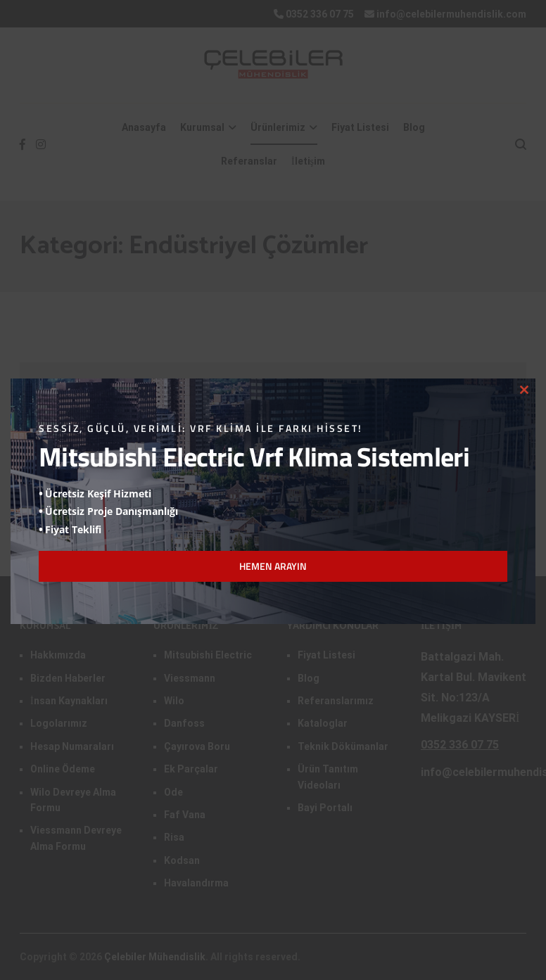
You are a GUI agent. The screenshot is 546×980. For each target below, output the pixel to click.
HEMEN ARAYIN (273, 566)
